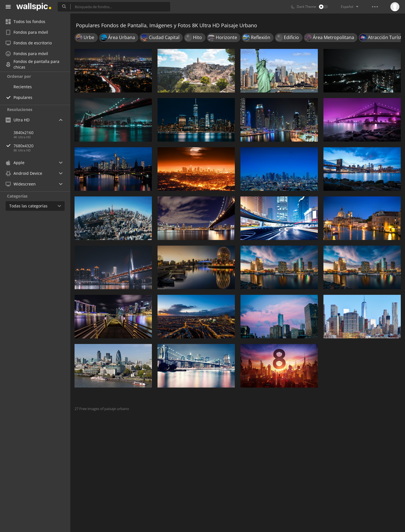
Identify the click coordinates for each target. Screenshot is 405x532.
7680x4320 (42, 146)
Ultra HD (18, 120)
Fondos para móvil (27, 32)
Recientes (23, 87)
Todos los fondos (25, 21)
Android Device (24, 173)
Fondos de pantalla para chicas (32, 64)
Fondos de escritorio (29, 43)
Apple (15, 163)
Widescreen (21, 184)
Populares (23, 97)
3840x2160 (23, 133)
